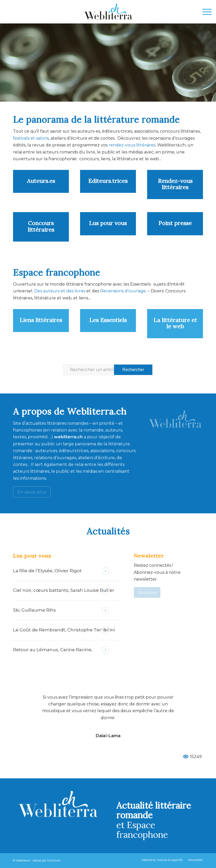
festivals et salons (31, 138)
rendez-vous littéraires (132, 145)
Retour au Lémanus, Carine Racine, (53, 650)
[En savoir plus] (32, 492)
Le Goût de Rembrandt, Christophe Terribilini (64, 630)
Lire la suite (105, 571)
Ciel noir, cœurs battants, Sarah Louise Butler (64, 590)
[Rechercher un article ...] (108, 370)
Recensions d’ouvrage (123, 291)
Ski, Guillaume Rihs (34, 610)
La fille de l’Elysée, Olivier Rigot (47, 571)
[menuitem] (204, 12)
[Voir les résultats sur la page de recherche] (133, 370)
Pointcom (54, 860)
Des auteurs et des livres (59, 291)
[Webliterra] (108, 12)
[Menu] (204, 12)
